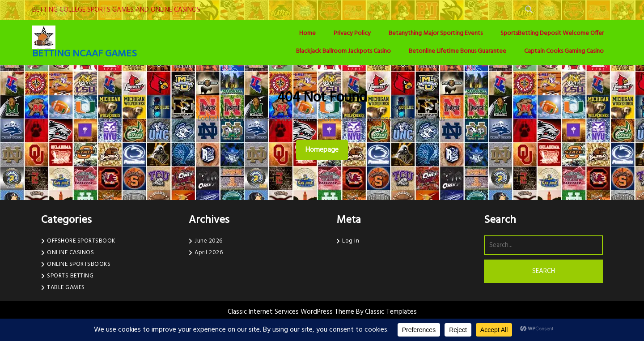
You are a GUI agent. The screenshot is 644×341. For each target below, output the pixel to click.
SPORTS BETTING (70, 276)
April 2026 (209, 253)
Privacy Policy (352, 33)
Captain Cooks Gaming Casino (564, 51)
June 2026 (209, 241)
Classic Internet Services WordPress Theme (292, 312)
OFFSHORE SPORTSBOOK (81, 241)
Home (307, 33)
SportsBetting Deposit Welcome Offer (552, 33)
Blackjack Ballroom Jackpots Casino (343, 51)
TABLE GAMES (66, 288)
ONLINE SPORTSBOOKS (79, 264)
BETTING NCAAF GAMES (85, 54)
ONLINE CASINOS (70, 253)
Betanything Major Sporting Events (436, 33)
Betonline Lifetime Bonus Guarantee (458, 51)
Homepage (326, 150)
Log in (351, 241)
